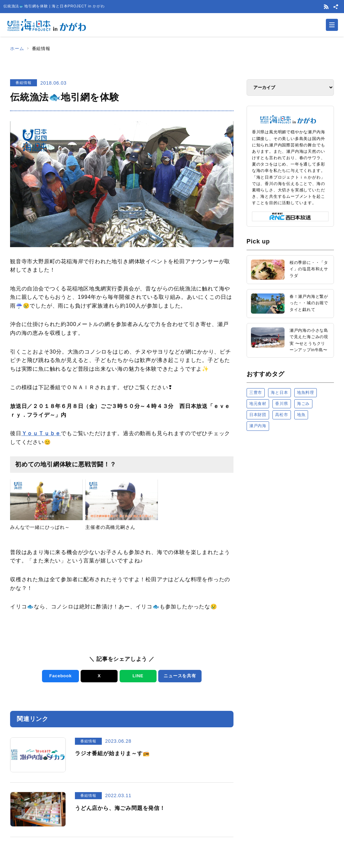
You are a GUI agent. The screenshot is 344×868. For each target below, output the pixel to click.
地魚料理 (306, 393)
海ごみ (303, 404)
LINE (138, 676)
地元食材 (258, 404)
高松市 (282, 415)
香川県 (282, 404)
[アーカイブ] (290, 87)
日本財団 (258, 415)
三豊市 (256, 393)
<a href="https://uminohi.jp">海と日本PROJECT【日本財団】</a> (290, 506)
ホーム (17, 49)
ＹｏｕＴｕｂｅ (41, 433)
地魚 (301, 415)
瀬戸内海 (258, 426)
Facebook (60, 676)
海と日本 (279, 393)
